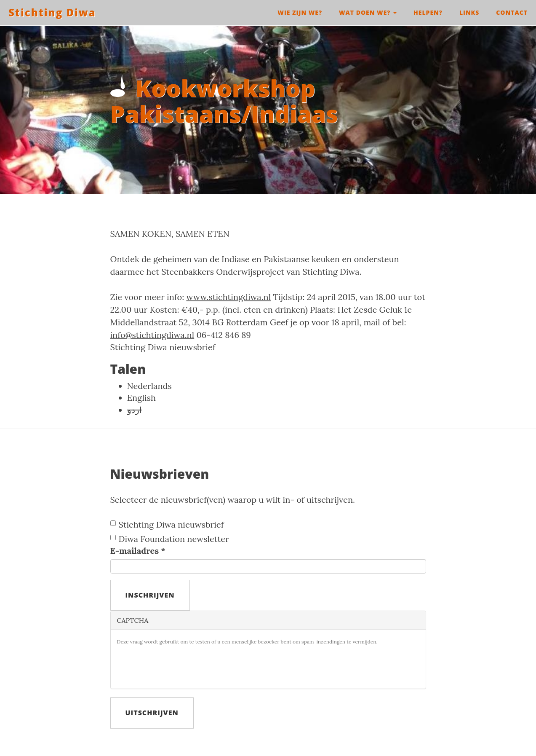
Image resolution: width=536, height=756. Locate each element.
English (141, 398)
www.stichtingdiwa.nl (228, 297)
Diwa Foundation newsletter (170, 539)
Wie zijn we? (300, 12)
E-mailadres (138, 551)
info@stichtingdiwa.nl (152, 335)
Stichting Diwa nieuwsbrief (163, 347)
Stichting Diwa (52, 12)
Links (469, 12)
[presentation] (181, 666)
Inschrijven (150, 595)
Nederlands (149, 386)
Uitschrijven (152, 713)
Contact (512, 12)
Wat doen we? (368, 12)
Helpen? (428, 12)
